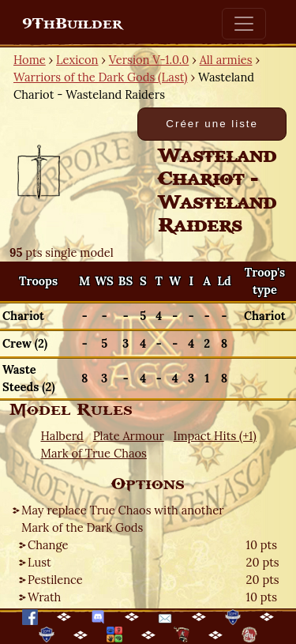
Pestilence (55, 580)
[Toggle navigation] (244, 24)
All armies (226, 60)
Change (48, 545)
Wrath (44, 597)
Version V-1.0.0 (149, 60)
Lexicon (77, 60)
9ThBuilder (72, 24)
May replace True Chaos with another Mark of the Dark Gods (123, 519)
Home (30, 60)
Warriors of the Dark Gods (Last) (101, 77)
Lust (39, 562)
